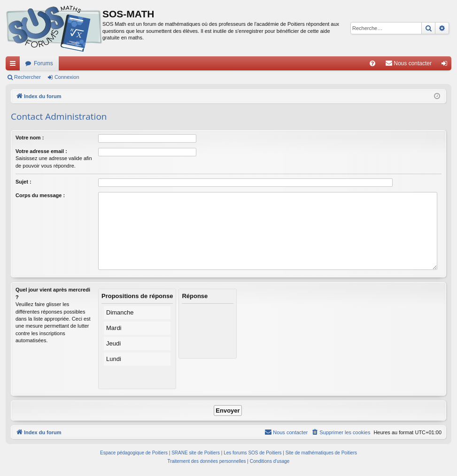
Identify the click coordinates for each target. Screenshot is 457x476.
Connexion (67, 77)
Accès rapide (15, 65)
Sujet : (23, 182)
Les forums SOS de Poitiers (252, 453)
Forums (43, 63)
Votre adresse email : (41, 151)
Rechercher (27, 77)
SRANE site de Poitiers (196, 453)
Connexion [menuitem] (446, 65)
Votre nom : (30, 138)
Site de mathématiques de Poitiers (321, 453)
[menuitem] (372, 63)
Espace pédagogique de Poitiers (134, 453)
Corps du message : (40, 195)
